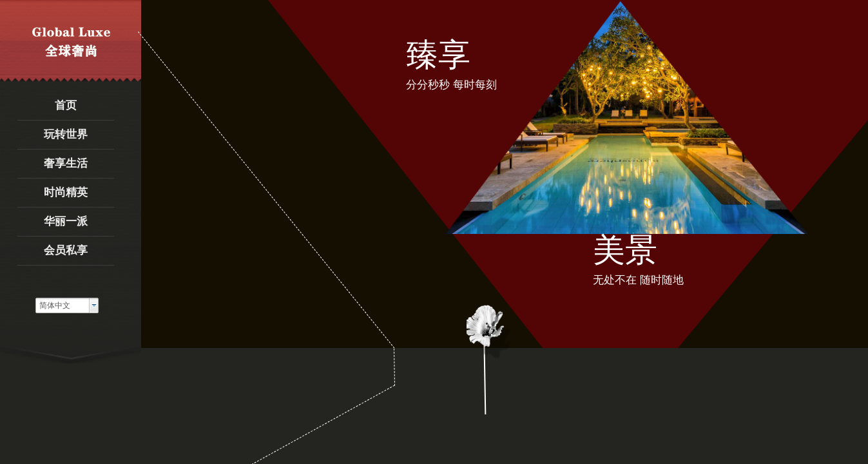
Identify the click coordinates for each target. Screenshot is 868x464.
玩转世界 (66, 134)
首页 (66, 105)
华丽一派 (66, 221)
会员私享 (66, 250)
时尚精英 (66, 192)
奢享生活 (66, 163)
